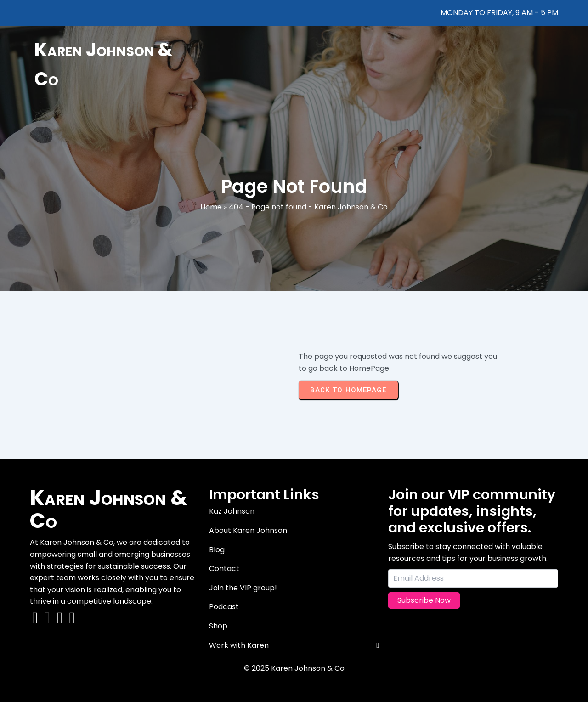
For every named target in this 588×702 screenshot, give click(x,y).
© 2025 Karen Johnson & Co (294, 668)
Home (211, 207)
